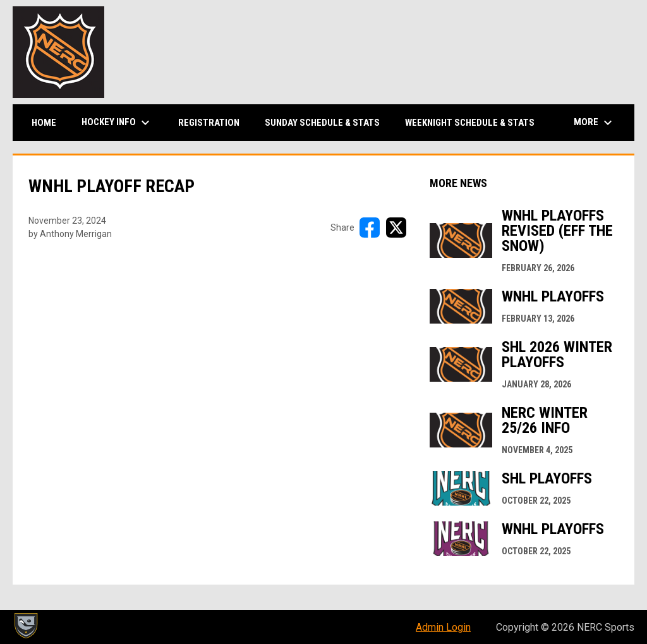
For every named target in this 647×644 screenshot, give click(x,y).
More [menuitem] (595, 123)
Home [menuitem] (44, 123)
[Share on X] (396, 228)
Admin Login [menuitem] (443, 627)
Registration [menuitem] (209, 123)
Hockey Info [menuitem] (117, 123)
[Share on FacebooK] (370, 228)
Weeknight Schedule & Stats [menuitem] (470, 123)
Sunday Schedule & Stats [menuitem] (322, 123)
